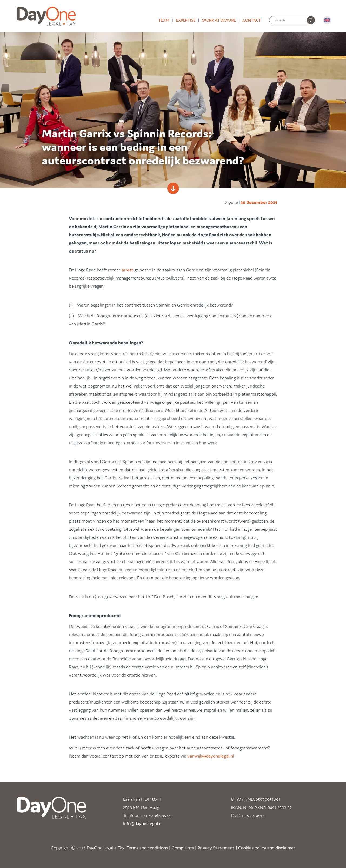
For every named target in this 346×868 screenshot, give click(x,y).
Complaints (183, 848)
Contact (252, 20)
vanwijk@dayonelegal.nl (211, 756)
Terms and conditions (147, 848)
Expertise (186, 20)
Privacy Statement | (217, 848)
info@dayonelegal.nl (143, 823)
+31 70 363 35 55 (156, 815)
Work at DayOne (219, 20)
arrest (127, 270)
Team (164, 20)
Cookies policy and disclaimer (267, 848)
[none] (311, 20)
